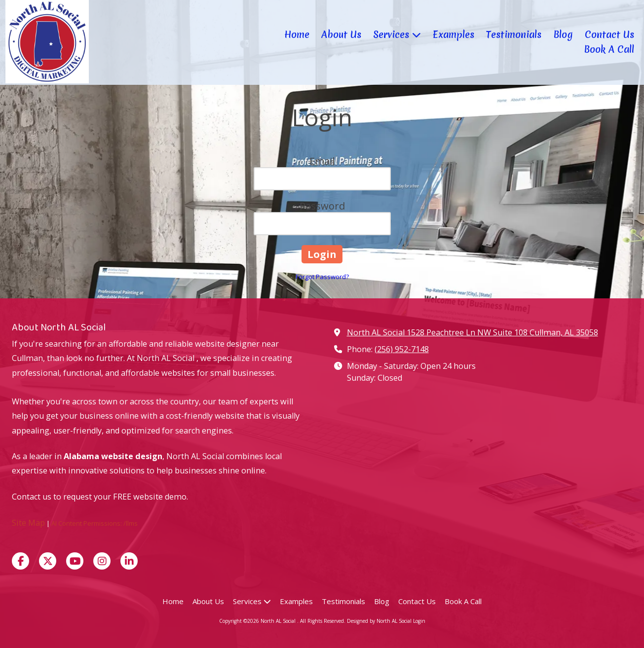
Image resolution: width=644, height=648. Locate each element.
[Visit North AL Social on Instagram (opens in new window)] (102, 561)
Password (322, 206)
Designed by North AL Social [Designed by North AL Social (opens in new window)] (380, 621)
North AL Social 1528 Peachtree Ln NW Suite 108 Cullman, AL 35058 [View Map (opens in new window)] (473, 332)
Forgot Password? (322, 277)
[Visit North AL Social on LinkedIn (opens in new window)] (129, 561)
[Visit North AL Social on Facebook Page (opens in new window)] (20, 561)
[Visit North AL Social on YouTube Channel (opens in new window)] (75, 561)
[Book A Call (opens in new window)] (609, 50)
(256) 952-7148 (402, 349)
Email (322, 161)
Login (419, 621)
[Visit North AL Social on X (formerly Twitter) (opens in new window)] (48, 561)
